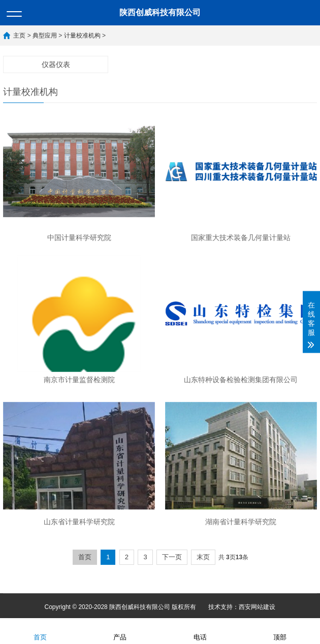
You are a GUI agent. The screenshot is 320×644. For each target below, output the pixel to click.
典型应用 (45, 36)
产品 (120, 631)
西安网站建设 (257, 607)
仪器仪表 (56, 64)
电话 (200, 631)
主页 (19, 36)
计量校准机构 (82, 36)
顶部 (280, 631)
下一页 (172, 557)
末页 (203, 557)
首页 (85, 557)
